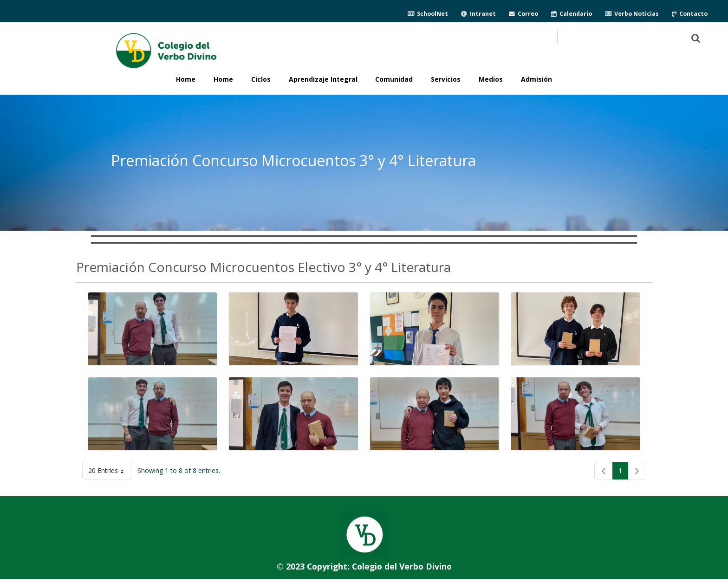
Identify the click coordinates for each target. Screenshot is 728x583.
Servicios (446, 79)
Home (223, 79)
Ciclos (261, 79)
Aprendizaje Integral (323, 79)
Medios (491, 79)
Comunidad (394, 79)
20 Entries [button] (110, 472)
